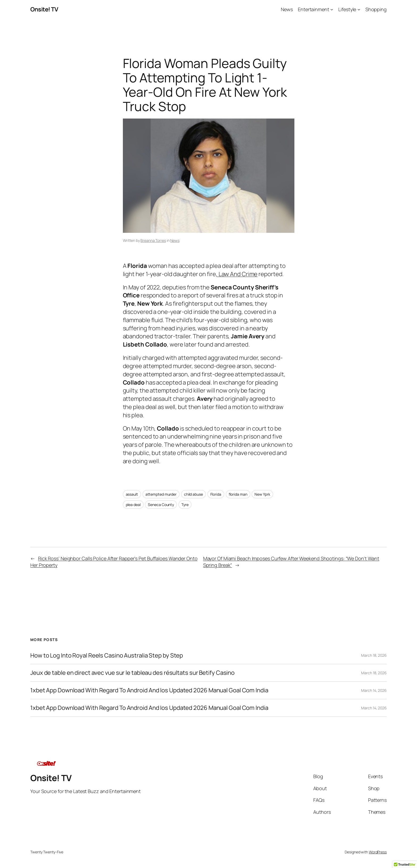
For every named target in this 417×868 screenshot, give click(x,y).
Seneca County (161, 505)
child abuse (193, 494)
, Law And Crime (237, 274)
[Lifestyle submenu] (359, 9)
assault (132, 494)
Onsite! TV (44, 9)
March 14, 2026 (374, 690)
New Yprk (262, 494)
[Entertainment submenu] (332, 9)
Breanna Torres (153, 240)
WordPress (378, 852)
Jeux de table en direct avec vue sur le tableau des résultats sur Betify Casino (132, 673)
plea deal (133, 505)
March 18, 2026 (374, 655)
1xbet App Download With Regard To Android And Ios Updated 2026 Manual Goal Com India (149, 690)
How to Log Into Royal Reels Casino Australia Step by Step (107, 656)
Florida (216, 494)
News (175, 240)
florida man (238, 494)
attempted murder (161, 494)
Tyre (185, 505)
